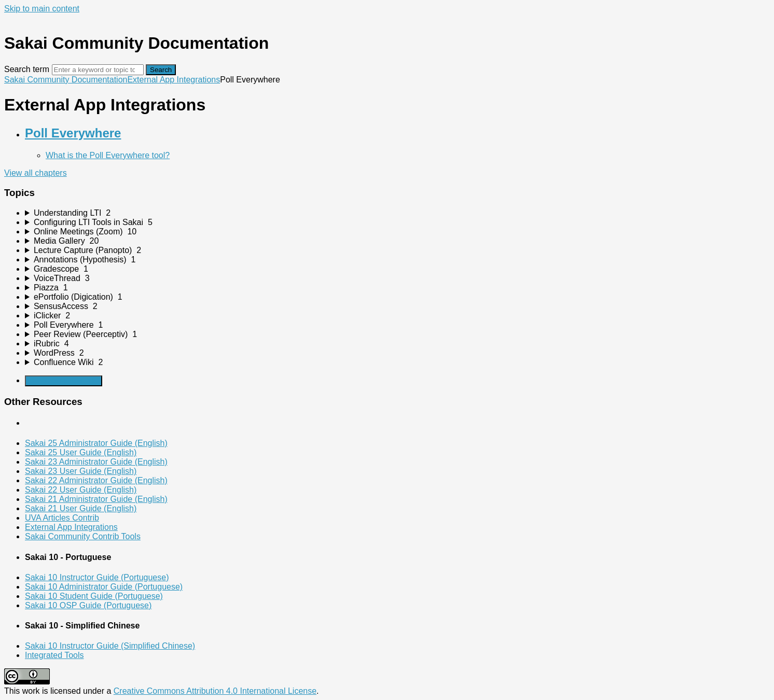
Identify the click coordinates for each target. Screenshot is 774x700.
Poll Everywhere (73, 133)
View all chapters (36, 173)
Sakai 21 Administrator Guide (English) (96, 499)
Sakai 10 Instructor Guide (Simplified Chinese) (110, 646)
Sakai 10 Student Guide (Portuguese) (94, 596)
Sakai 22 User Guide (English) (81, 490)
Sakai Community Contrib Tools (83, 536)
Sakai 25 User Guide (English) (81, 452)
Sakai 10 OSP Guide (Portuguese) (88, 605)
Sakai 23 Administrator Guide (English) (96, 462)
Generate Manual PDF (64, 381)
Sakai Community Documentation (66, 80)
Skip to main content (42, 9)
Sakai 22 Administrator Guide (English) (96, 480)
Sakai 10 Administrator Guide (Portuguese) (104, 587)
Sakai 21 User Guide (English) (81, 508)
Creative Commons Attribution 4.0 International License (215, 691)
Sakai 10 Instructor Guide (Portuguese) (97, 577)
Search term (27, 69)
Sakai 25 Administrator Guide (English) (96, 443)
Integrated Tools (54, 655)
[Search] (98, 70)
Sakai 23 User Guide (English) (81, 471)
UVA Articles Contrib (62, 518)
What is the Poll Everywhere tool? (108, 155)
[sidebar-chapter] (397, 213)
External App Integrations (174, 80)
